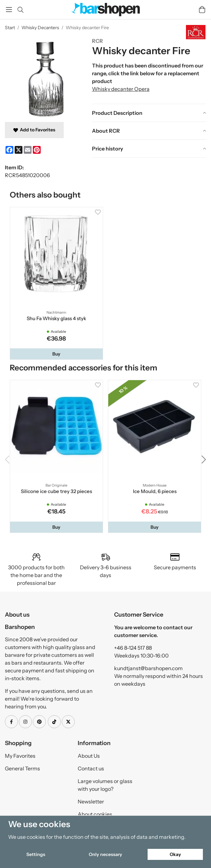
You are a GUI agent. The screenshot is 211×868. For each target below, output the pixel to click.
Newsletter (91, 802)
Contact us (91, 768)
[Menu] (9, 10)
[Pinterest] (37, 150)
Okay (175, 854)
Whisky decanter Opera (121, 89)
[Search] (20, 10)
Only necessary (105, 854)
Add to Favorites (34, 130)
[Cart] (202, 10)
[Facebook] (9, 150)
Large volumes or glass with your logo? (105, 785)
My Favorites (20, 756)
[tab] (149, 113)
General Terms (22, 768)
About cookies (95, 814)
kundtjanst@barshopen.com (148, 668)
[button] (56, 354)
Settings (36, 854)
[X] (19, 150)
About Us (89, 756)
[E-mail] (28, 150)
